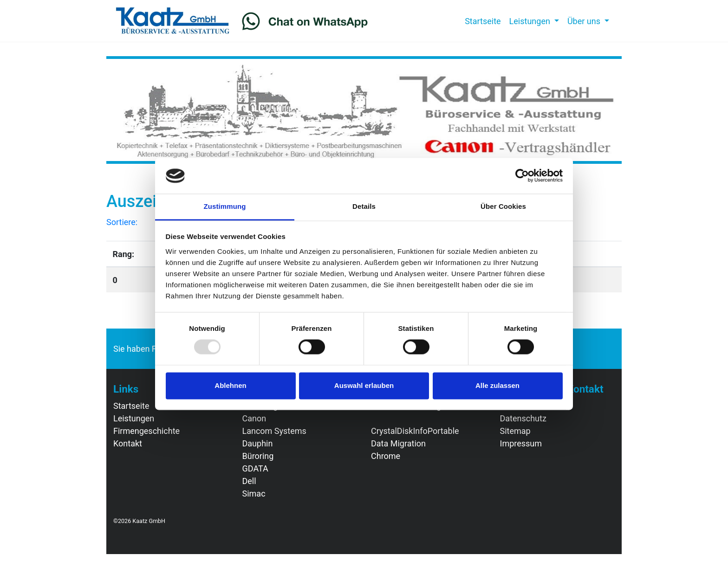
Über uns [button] (585, 21)
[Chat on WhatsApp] (305, 21)
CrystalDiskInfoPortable (415, 431)
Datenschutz (523, 418)
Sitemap (515, 431)
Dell (249, 481)
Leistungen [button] (531, 21)
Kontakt (128, 443)
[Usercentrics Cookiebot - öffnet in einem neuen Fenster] (522, 176)
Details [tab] (364, 206)
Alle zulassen (497, 385)
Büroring (258, 456)
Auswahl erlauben (364, 385)
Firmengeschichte (146, 431)
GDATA (255, 468)
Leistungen (134, 418)
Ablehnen (230, 385)
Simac (254, 494)
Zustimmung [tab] (225, 206)
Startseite (485, 20)
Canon (254, 418)
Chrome (386, 456)
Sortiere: (122, 222)
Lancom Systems (274, 431)
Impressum (521, 443)
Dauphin (258, 443)
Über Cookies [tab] (503, 206)
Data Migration (398, 443)
